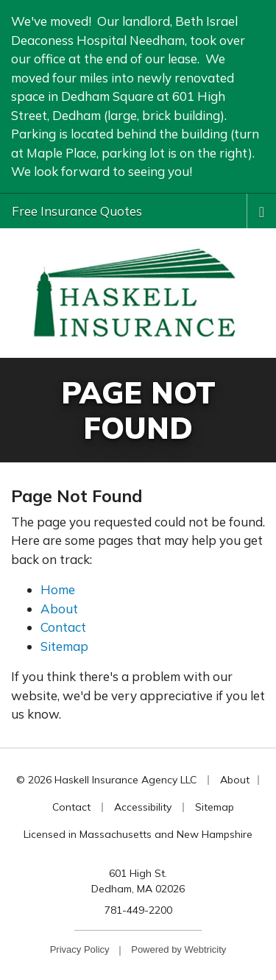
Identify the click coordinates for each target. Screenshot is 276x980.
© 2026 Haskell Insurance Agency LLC (106, 780)
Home (58, 589)
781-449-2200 (138, 910)
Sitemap (64, 646)
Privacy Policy (80, 949)
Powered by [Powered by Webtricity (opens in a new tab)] (178, 949)
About (59, 609)
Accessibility (143, 807)
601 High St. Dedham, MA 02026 (138, 881)
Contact (63, 627)
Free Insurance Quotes (77, 211)
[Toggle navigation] (262, 211)
